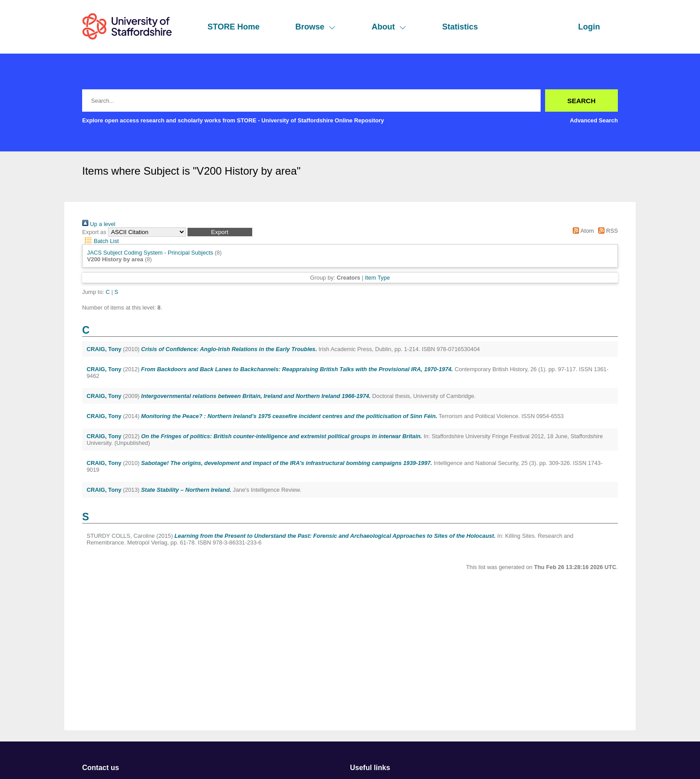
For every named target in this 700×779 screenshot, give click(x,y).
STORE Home (234, 27)
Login (589, 27)
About (389, 27)
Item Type (377, 278)
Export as (94, 232)
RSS (607, 231)
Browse (315, 27)
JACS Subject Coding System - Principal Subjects (150, 253)
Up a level (99, 224)
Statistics (460, 27)
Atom (582, 231)
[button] (220, 232)
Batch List (100, 241)
